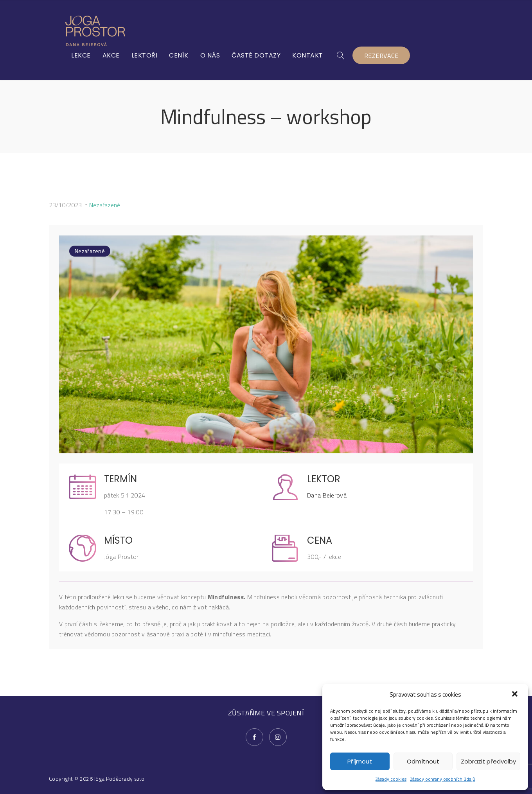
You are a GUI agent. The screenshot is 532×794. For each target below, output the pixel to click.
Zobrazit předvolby (488, 761)
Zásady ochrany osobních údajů (443, 779)
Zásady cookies (391, 779)
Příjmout (360, 761)
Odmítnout (423, 761)
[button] (516, 695)
